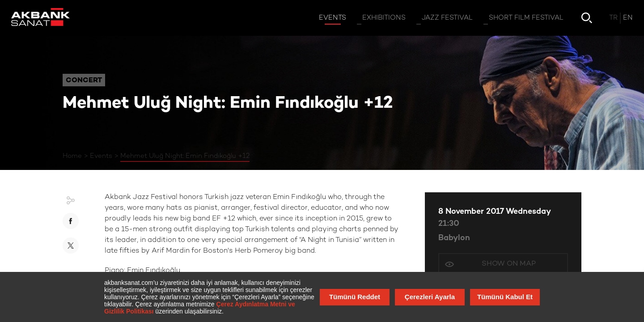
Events (101, 156)
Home (72, 156)
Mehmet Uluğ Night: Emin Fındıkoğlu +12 (185, 156)
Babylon (454, 238)
